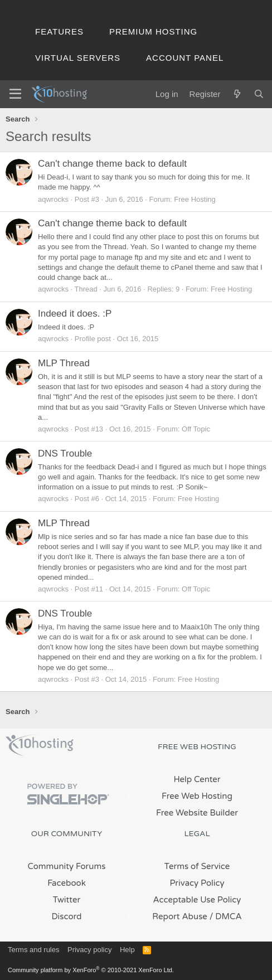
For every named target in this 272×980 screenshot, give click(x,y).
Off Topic (196, 429)
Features (59, 31)
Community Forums (67, 866)
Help (127, 950)
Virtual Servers (78, 58)
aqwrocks (53, 199)
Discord (66, 916)
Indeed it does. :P (75, 314)
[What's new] (237, 94)
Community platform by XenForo (91, 970)
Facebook (67, 883)
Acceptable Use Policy (197, 900)
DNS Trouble (65, 453)
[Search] (259, 94)
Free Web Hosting (197, 796)
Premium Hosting (153, 31)
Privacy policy (89, 950)
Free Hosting (195, 199)
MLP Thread (64, 363)
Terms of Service (197, 866)
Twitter (67, 900)
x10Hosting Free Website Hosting (40, 745)
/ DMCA (226, 916)
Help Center (197, 779)
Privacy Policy (197, 883)
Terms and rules (33, 950)
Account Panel (185, 58)
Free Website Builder (197, 813)
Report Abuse (180, 916)
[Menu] (15, 94)
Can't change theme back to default (112, 164)
